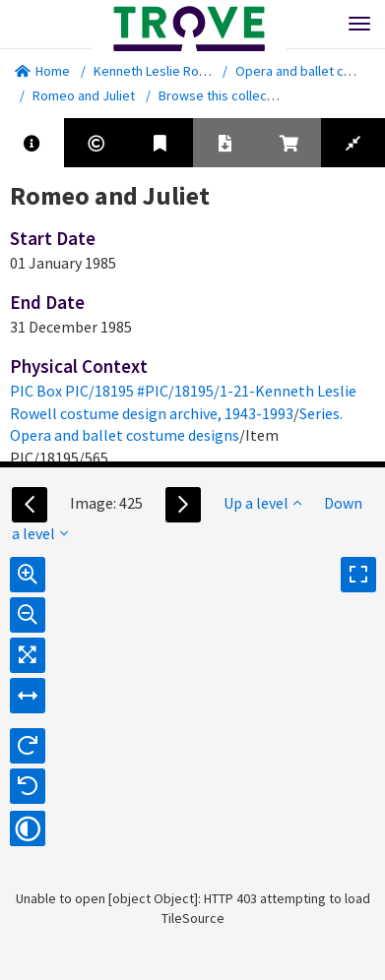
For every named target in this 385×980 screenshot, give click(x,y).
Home (42, 71)
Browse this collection (231, 95)
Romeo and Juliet (84, 95)
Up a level (262, 503)
